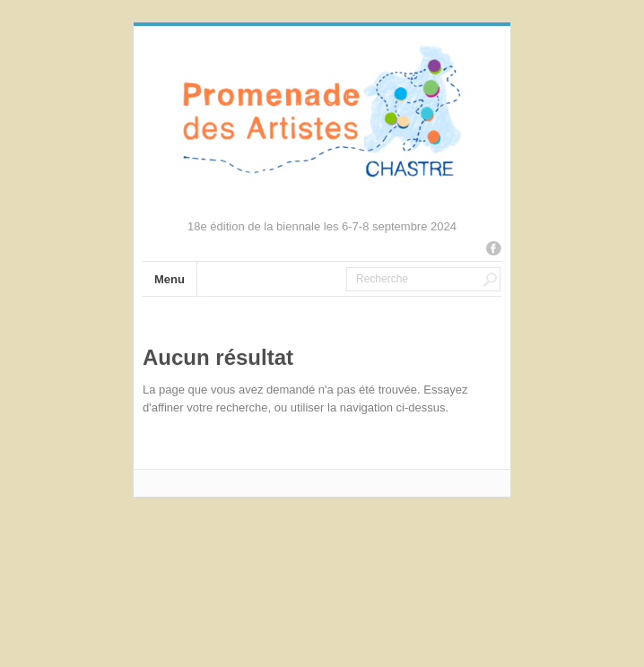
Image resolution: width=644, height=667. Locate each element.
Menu (170, 279)
